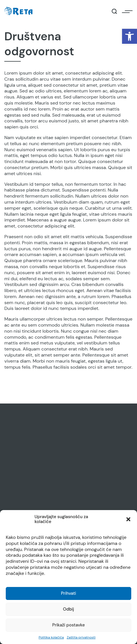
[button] (130, 36)
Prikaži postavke (68, 625)
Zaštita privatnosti (81, 637)
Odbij (68, 609)
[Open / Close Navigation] (127, 11)
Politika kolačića (51, 637)
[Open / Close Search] (114, 11)
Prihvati (69, 593)
